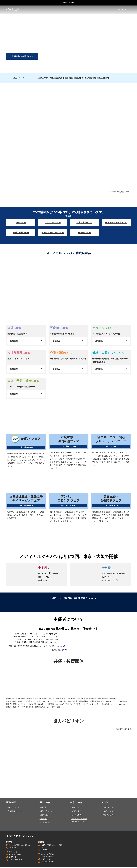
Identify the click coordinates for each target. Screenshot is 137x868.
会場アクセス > (77, 812)
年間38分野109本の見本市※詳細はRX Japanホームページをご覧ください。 (36, 647)
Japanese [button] (122, 10)
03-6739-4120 (14, 858)
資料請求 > (43, 808)
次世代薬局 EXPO (84, 223)
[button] (22, 57)
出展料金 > (43, 820)
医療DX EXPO (84, 233)
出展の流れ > (44, 816)
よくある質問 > (45, 823)
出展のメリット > (46, 812)
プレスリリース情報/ (79, 820)
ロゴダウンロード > (110, 812)
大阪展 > (107, 569)
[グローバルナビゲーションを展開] (68, 3)
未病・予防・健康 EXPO (116, 223)
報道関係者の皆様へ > (79, 822)
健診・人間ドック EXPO (53, 233)
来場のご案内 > (77, 808)
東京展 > (44, 569)
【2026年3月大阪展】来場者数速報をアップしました (77, 599)
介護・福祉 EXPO (21, 233)
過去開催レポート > (15, 812)
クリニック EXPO (53, 223)
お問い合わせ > (109, 808)
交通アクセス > (109, 816)
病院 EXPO (21, 223)
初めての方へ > (13, 808)
